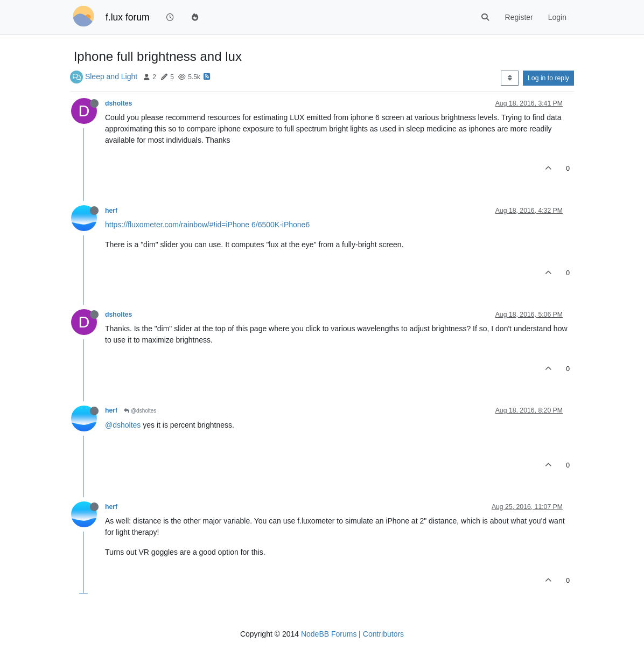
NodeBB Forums (329, 634)
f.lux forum (128, 17)
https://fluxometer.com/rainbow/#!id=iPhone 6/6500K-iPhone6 (207, 225)
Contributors (383, 634)
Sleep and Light (111, 76)
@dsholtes (140, 411)
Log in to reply (548, 78)
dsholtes (118, 103)
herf (111, 211)
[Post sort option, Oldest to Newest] (510, 78)
